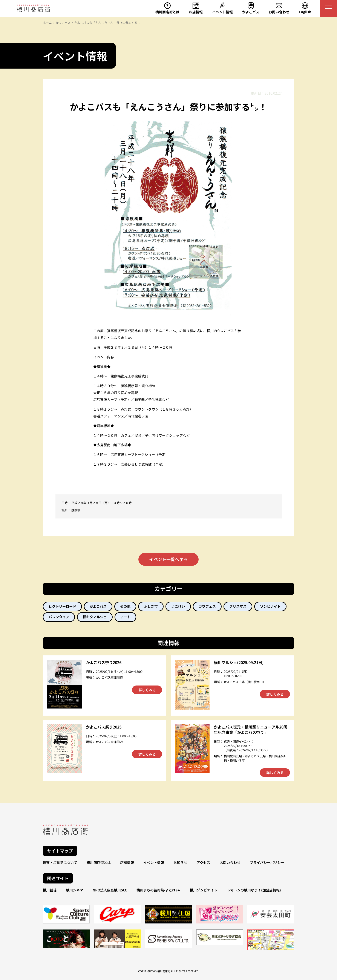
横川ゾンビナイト (204, 890)
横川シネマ (75, 890)
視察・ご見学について (60, 862)
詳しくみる (147, 690)
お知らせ (180, 862)
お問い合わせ (230, 862)
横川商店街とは (99, 862)
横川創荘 (50, 890)
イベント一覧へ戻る (168, 559)
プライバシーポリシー (267, 862)
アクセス (203, 862)
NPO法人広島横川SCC (110, 890)
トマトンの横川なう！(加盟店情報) (254, 890)
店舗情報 (127, 862)
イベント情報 (154, 862)
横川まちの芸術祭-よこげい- (158, 890)
